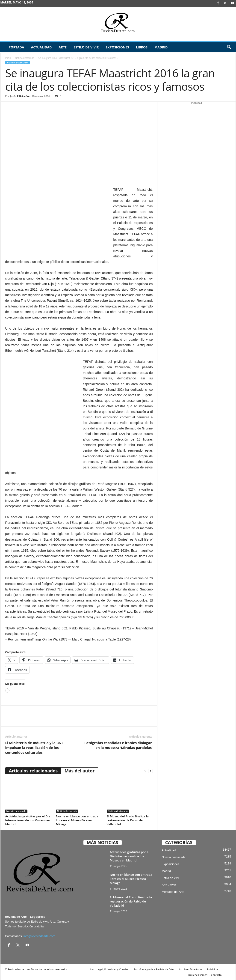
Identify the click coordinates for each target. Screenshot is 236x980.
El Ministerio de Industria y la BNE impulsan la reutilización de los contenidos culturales (34, 748)
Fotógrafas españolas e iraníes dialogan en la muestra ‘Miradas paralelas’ (118, 745)
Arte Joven (169, 885)
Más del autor (80, 771)
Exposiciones (117, 47)
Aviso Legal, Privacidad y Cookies (109, 969)
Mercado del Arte (173, 892)
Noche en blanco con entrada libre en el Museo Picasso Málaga (77, 820)
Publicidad (213, 969)
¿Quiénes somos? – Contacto (205, 975)
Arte (63, 47)
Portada (16, 47)
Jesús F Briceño (19, 96)
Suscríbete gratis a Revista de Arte (154, 969)
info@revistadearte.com (39, 936)
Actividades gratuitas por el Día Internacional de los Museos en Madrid (28, 820)
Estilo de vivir (86, 47)
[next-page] (150, 771)
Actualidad (41, 47)
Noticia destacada (25, 58)
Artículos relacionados (33, 771)
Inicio (8, 58)
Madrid (161, 47)
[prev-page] (145, 771)
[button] (229, 47)
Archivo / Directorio (190, 969)
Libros (142, 47)
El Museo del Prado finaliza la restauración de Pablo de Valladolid (128, 820)
